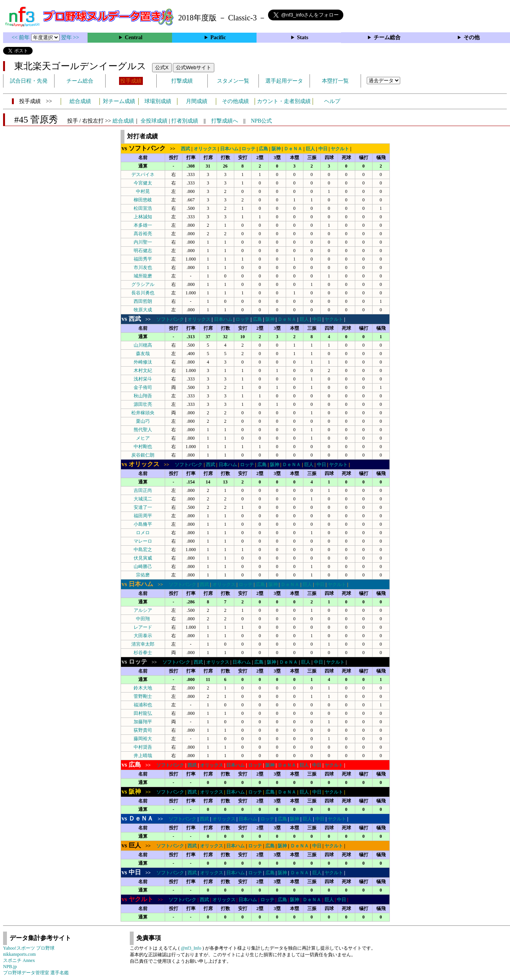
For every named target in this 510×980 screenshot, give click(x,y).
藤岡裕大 (143, 739)
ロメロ (143, 533)
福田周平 (143, 516)
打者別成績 (185, 121)
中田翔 (143, 619)
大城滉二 (143, 499)
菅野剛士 (143, 696)
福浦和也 (143, 705)
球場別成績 (158, 101)
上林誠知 (143, 217)
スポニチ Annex (19, 960)
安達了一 (143, 507)
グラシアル (143, 284)
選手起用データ (284, 81)
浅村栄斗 (143, 379)
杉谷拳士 (143, 653)
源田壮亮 (143, 404)
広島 (263, 149)
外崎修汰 (143, 362)
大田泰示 (143, 636)
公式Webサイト (194, 67)
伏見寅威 (143, 558)
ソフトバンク (170, 319)
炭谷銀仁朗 (143, 455)
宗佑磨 (143, 575)
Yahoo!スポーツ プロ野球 (29, 948)
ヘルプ (332, 101)
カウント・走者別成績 (284, 101)
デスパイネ (143, 174)
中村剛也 (143, 447)
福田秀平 (143, 259)
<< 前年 (21, 37)
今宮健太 (143, 183)
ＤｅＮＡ (293, 149)
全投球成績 (154, 121)
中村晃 (143, 191)
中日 (323, 149)
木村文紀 (143, 370)
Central (134, 37)
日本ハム (229, 149)
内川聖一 (143, 242)
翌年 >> (70, 37)
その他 (472, 37)
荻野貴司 (143, 730)
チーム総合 (387, 37)
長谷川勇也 (143, 293)
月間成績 (197, 101)
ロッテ (248, 149)
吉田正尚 (143, 490)
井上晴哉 (143, 756)
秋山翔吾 (143, 396)
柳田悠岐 (143, 200)
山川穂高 (143, 345)
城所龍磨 (143, 276)
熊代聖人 (143, 430)
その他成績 (235, 101)
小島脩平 (143, 524)
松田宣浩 (143, 208)
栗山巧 (143, 421)
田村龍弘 (143, 713)
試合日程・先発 (29, 81)
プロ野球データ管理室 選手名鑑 (36, 973)
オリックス (205, 149)
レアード (143, 627)
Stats (303, 37)
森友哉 (143, 354)
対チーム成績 (119, 101)
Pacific (218, 37)
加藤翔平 (143, 722)
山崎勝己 (143, 566)
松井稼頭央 (143, 413)
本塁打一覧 (335, 81)
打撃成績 (182, 81)
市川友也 (143, 267)
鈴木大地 (143, 688)
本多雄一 (143, 225)
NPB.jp (10, 967)
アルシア (143, 610)
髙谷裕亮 (143, 234)
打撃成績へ (225, 121)
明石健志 (143, 251)
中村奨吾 (143, 747)
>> (151, 149)
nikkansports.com (19, 954)
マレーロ (143, 541)
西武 (185, 149)
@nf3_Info (191, 948)
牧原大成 (143, 310)
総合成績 (80, 101)
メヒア (143, 438)
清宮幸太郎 (143, 644)
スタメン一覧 (233, 81)
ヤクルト (340, 149)
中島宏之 (143, 550)
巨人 (310, 149)
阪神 (276, 149)
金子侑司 (143, 387)
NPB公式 (261, 121)
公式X (162, 67)
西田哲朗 (143, 301)
